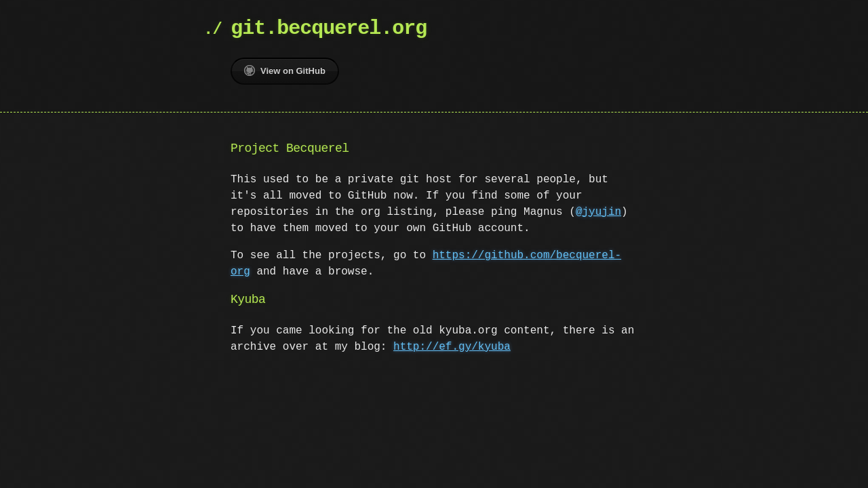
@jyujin (598, 212)
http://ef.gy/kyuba (452, 347)
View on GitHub (285, 70)
